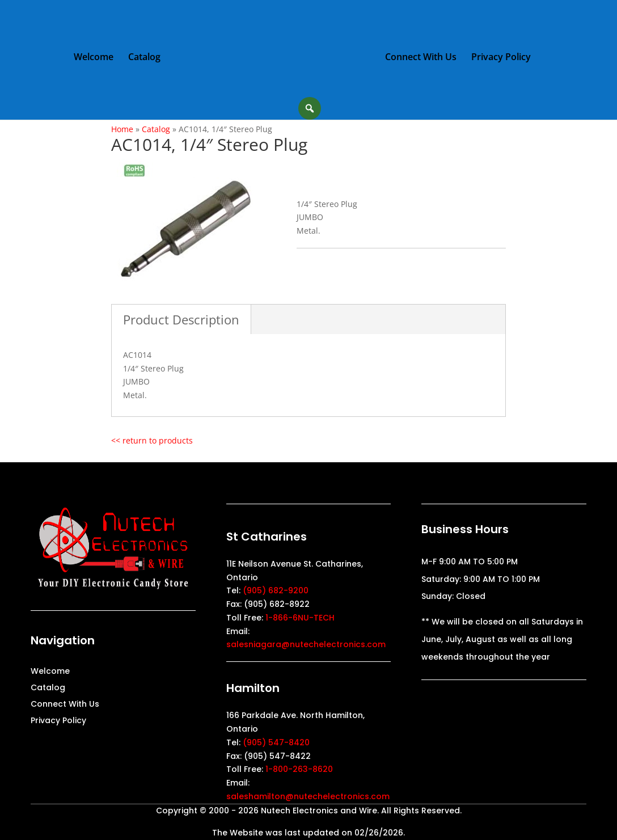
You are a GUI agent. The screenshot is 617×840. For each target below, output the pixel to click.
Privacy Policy (500, 57)
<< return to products (152, 440)
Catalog (145, 57)
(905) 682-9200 (276, 590)
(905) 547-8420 (276, 742)
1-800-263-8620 (299, 769)
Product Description (181, 319)
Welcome (94, 57)
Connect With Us (420, 57)
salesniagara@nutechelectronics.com (306, 644)
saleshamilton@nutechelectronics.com (308, 796)
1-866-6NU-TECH (300, 618)
